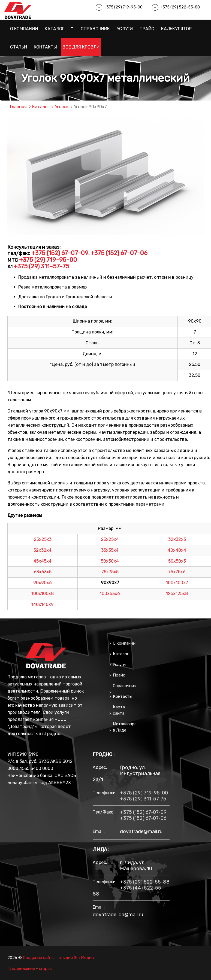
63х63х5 (43, 572)
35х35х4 (110, 550)
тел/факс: (104, 812)
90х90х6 (43, 583)
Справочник (95, 29)
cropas (45, 969)
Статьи (19, 47)
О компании (24, 29)
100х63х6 (110, 594)
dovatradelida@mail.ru (118, 915)
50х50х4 (110, 561)
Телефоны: (104, 793)
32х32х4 (43, 550)
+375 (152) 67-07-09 (60, 253)
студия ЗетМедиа (76, 958)
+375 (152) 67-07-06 (119, 253)
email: (99, 831)
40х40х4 (177, 550)
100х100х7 (177, 583)
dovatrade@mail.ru (141, 832)
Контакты (45, 47)
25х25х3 (43, 539)
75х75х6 (177, 572)
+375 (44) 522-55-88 (128, 891)
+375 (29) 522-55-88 (180, 7)
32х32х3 (177, 539)
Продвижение (21, 969)
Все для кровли (81, 47)
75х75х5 (110, 572)
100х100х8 (43, 594)
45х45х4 (43, 561)
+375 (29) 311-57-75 (41, 266)
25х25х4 (110, 539)
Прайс (147, 29)
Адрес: (100, 767)
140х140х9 (43, 604)
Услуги (125, 29)
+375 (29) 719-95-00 (123, 7)
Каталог (55, 29)
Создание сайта (39, 958)
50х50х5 (177, 561)
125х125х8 (177, 594)
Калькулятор (176, 29)
